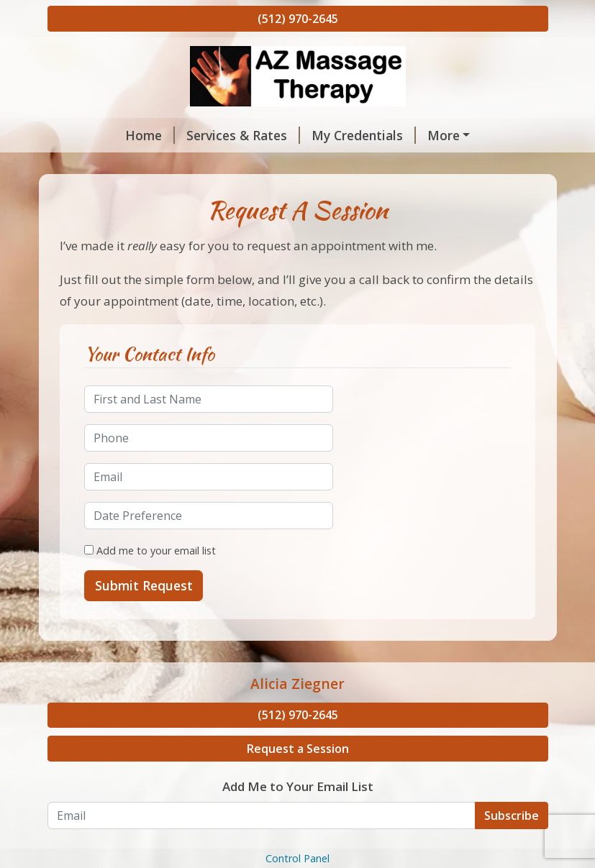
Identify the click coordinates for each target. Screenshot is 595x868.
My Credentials (297, 135)
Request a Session (298, 810)
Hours (221, 165)
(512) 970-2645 (298, 19)
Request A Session (122, 165)
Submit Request (144, 647)
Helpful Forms (308, 165)
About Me (398, 135)
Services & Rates (177, 135)
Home (84, 135)
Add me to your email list (150, 611)
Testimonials (415, 165)
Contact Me (95, 196)
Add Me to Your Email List (298, 848)
